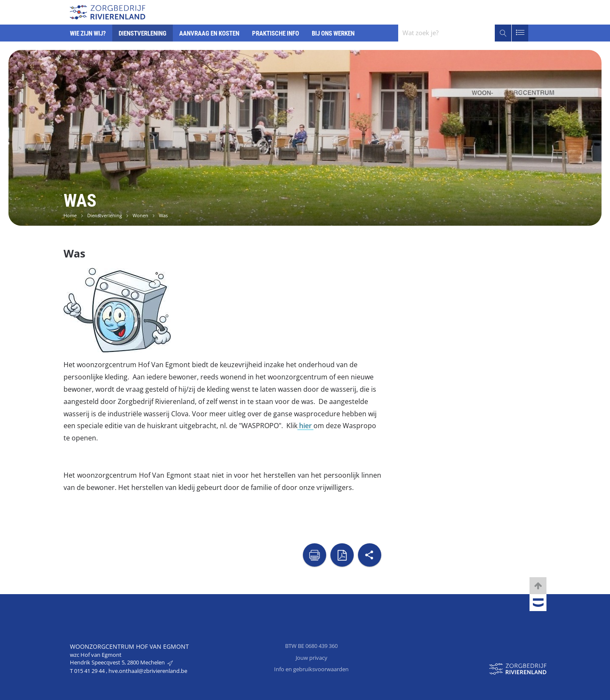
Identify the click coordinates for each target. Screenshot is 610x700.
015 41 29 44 (90, 671)
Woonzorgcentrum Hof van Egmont (129, 646)
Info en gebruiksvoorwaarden (311, 669)
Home (70, 215)
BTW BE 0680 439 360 (311, 646)
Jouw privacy (312, 658)
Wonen (140, 215)
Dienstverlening (105, 215)
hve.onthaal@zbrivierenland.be (148, 671)
